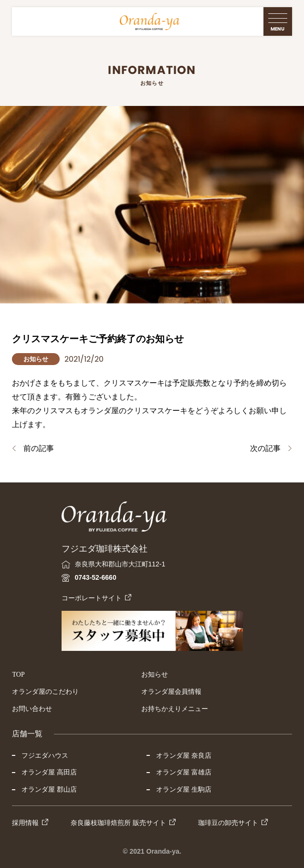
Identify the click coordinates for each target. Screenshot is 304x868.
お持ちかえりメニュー (175, 709)
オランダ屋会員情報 (171, 692)
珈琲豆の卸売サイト (228, 823)
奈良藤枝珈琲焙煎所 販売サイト (118, 823)
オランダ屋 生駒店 (184, 789)
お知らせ (155, 675)
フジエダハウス (45, 755)
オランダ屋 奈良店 (184, 755)
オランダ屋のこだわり (45, 692)
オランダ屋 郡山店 (49, 789)
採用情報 (25, 823)
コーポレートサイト (92, 598)
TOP (18, 675)
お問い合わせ (32, 709)
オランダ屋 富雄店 (184, 772)
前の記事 (39, 448)
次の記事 (265, 448)
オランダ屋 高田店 (49, 772)
